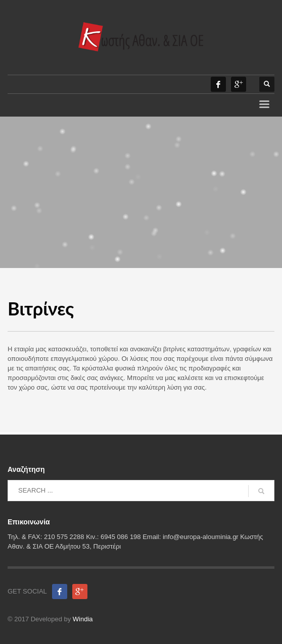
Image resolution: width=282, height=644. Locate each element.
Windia (83, 619)
